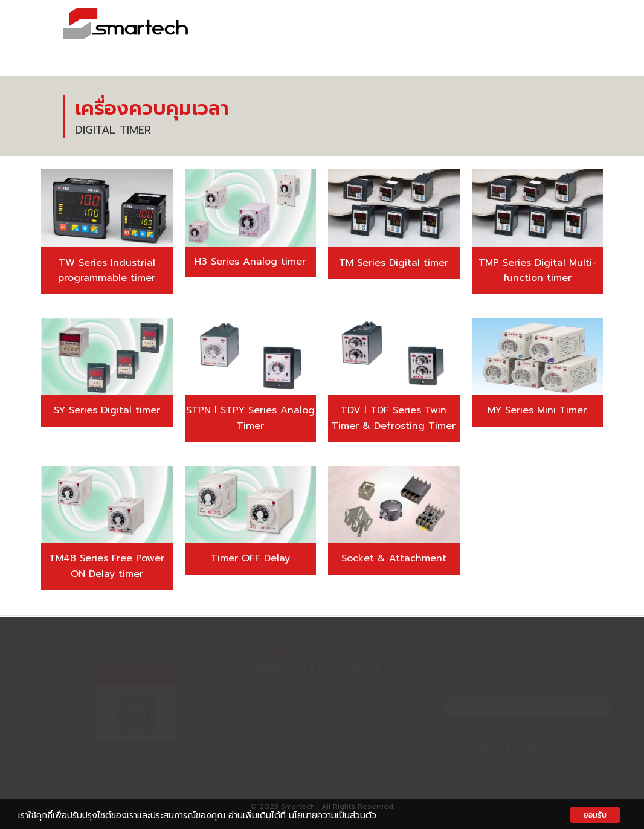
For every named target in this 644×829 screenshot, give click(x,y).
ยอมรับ (595, 815)
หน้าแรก (305, 31)
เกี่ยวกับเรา (363, 31)
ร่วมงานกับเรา (497, 50)
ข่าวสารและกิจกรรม (543, 31)
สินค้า (421, 31)
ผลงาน (470, 31)
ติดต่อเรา (564, 50)
